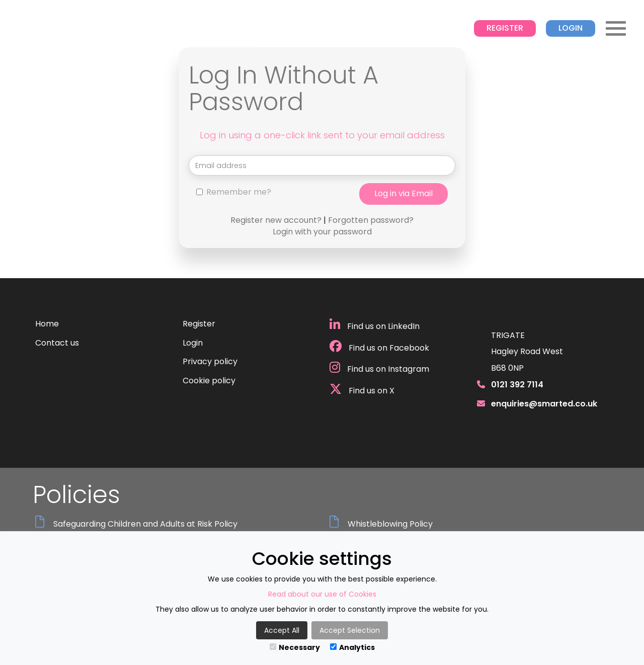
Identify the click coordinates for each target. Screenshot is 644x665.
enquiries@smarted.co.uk (544, 404)
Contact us (57, 343)
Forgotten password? (371, 220)
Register (505, 28)
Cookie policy (209, 381)
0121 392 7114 (517, 385)
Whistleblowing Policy (390, 524)
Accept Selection (350, 630)
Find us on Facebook (379, 347)
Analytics (352, 647)
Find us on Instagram (379, 368)
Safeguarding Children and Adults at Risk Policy (145, 524)
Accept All (282, 630)
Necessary (295, 647)
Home (47, 324)
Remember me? (234, 192)
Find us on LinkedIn (375, 325)
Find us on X (362, 390)
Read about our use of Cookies (322, 594)
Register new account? (276, 220)
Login (571, 28)
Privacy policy (210, 361)
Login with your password (322, 232)
